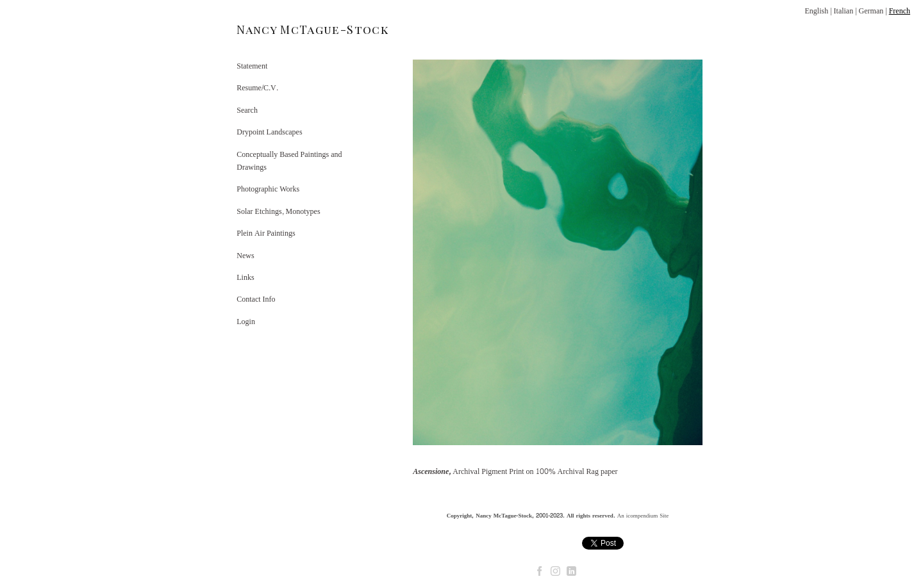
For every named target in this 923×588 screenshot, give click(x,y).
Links (245, 277)
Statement (252, 66)
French (900, 11)
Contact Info (256, 299)
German (871, 11)
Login (246, 322)
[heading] (269, 30)
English (816, 11)
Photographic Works (268, 189)
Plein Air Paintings (266, 233)
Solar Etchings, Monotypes (278, 211)
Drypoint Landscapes (269, 132)
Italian (844, 11)
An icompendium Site (643, 516)
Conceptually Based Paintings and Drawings (289, 161)
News (245, 256)
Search (247, 110)
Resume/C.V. (257, 88)
